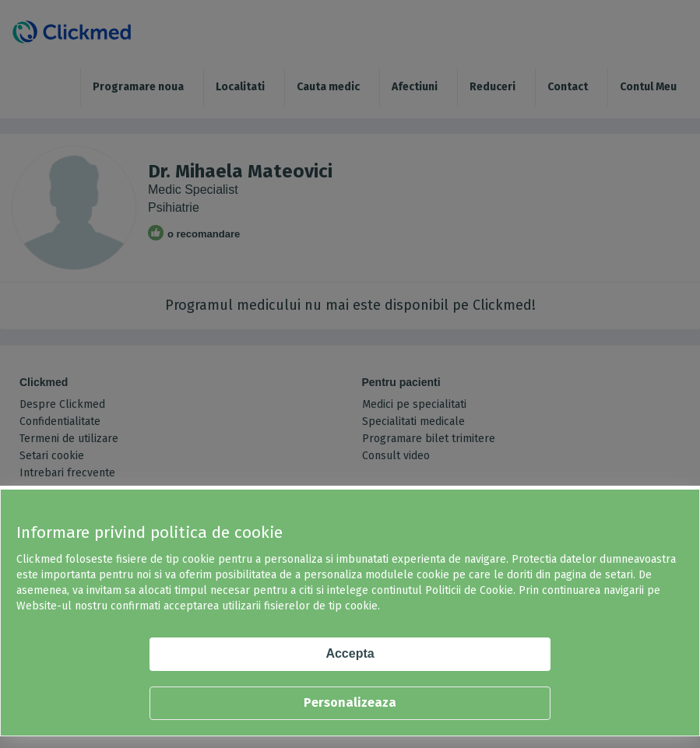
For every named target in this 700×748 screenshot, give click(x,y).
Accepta (350, 653)
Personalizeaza (350, 702)
